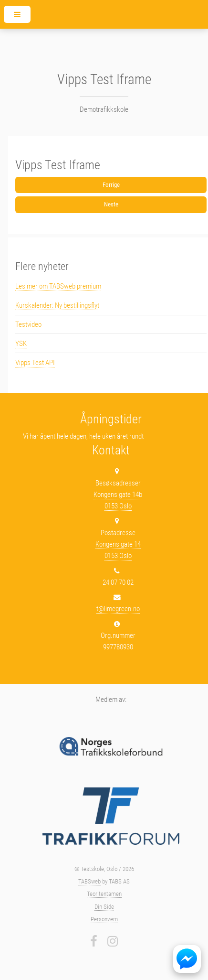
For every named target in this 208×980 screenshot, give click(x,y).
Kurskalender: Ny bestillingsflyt (57, 305)
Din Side (104, 907)
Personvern (104, 919)
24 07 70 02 (118, 582)
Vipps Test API (35, 363)
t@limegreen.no (118, 609)
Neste (111, 204)
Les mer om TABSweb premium (58, 286)
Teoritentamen (104, 894)
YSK (21, 344)
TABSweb (89, 881)
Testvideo (28, 324)
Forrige (111, 185)
